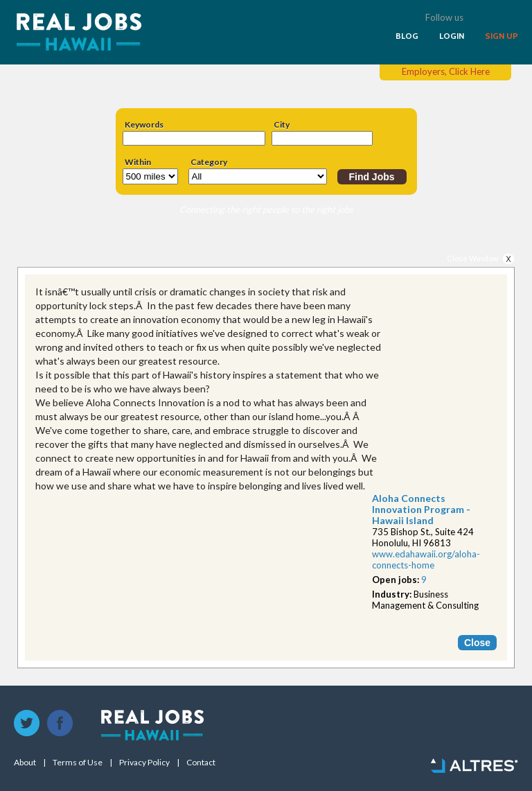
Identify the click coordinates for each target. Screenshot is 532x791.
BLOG (407, 36)
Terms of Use (78, 763)
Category (209, 162)
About (25, 763)
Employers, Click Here (446, 71)
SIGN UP (502, 36)
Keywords (144, 125)
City (282, 125)
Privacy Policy (144, 763)
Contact (201, 763)
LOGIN (452, 36)
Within (138, 162)
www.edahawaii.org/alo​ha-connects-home (426, 559)
